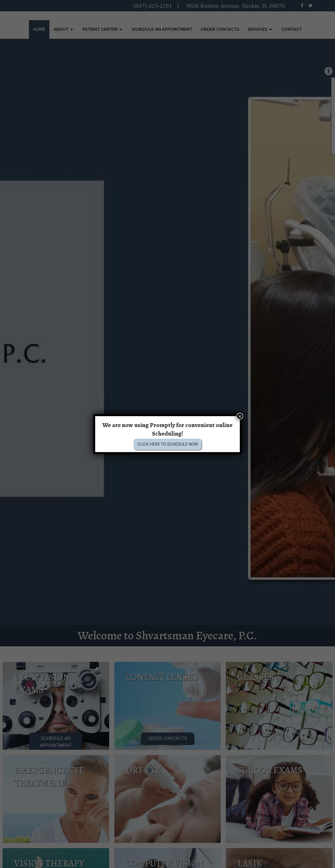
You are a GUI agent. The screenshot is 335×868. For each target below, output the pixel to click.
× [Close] (240, 416)
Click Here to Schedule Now (168, 444)
